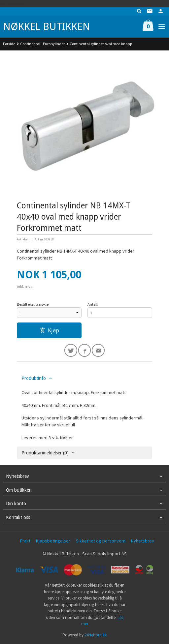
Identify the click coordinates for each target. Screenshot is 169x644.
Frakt (25, 541)
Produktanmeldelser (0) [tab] (45, 453)
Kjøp (49, 330)
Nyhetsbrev (143, 541)
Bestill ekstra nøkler (33, 304)
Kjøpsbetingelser (53, 541)
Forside (9, 44)
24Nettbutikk (96, 635)
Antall (93, 304)
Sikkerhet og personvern (101, 541)
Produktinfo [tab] (34, 378)
